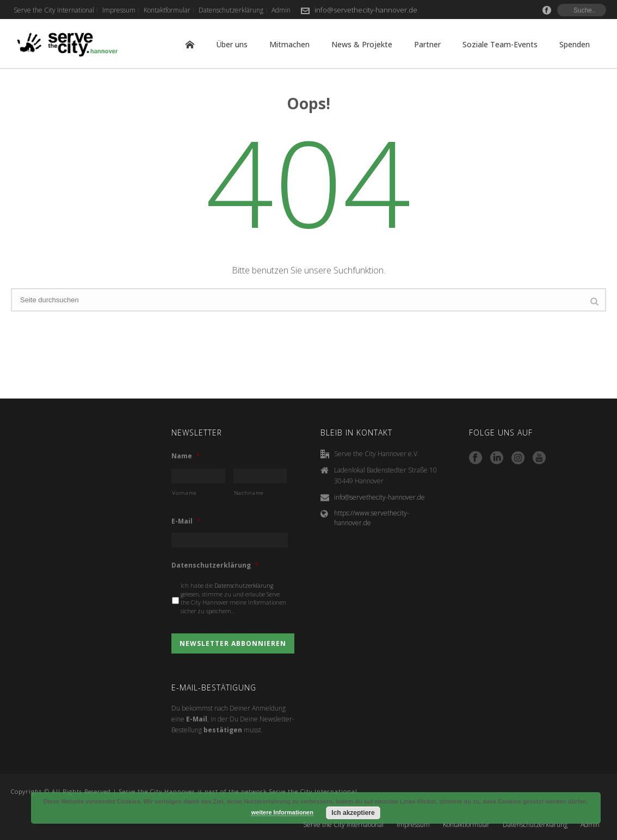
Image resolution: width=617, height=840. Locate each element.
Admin (590, 825)
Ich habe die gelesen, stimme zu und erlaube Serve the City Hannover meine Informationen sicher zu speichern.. (233, 598)
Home (190, 45)
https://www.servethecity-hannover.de (372, 518)
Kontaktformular (466, 825)
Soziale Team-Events (500, 44)
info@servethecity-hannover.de (366, 10)
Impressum (413, 825)
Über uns (232, 44)
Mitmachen (289, 44)
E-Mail (186, 521)
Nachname (249, 493)
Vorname (184, 493)
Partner (427, 44)
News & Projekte (362, 44)
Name (186, 456)
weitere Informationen (282, 812)
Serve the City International (343, 825)
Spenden (575, 44)
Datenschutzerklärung (215, 565)
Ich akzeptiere (353, 813)
